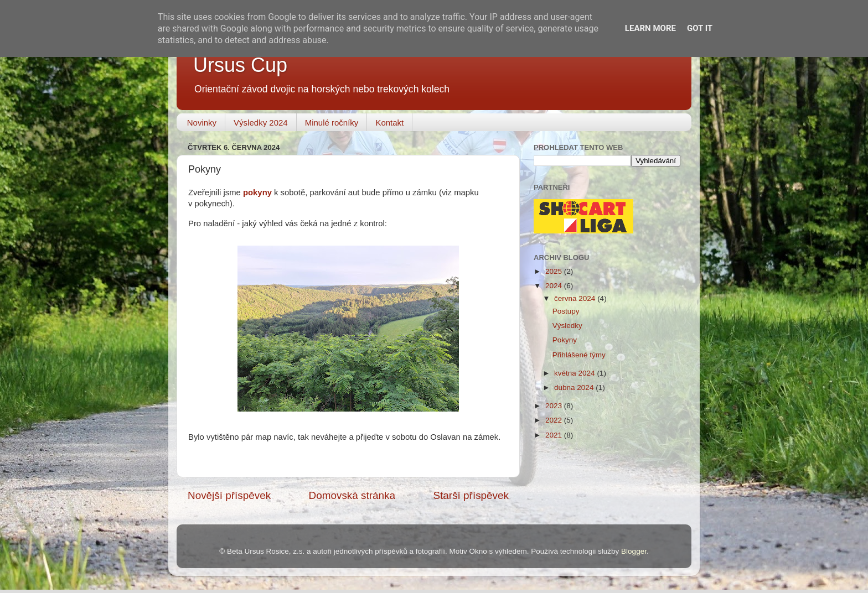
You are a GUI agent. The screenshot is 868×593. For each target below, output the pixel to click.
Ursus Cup (240, 65)
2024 (555, 286)
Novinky (202, 123)
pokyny (257, 193)
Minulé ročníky (332, 123)
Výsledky (567, 326)
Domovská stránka (352, 495)
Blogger (634, 551)
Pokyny (565, 340)
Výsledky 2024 (261, 123)
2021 (555, 435)
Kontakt (389, 123)
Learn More (650, 28)
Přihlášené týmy (579, 355)
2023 (555, 406)
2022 (555, 420)
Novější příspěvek (229, 495)
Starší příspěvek (471, 495)
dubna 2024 (575, 387)
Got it (700, 28)
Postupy (566, 311)
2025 (555, 271)
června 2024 (576, 298)
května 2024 (575, 373)
